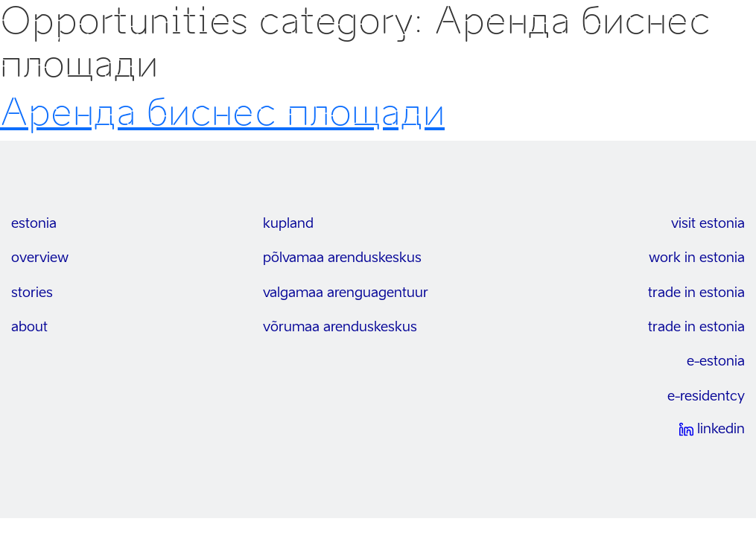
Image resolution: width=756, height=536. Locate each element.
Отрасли (586, 42)
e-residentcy (706, 397)
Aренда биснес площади (222, 112)
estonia (34, 224)
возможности (507, 42)
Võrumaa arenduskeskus (340, 328)
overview (40, 258)
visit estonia (708, 224)
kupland (288, 224)
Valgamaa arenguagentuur (346, 293)
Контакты (652, 42)
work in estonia (697, 258)
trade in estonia (696, 293)
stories (32, 293)
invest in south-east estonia (140, 42)
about (29, 328)
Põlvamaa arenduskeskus (342, 258)
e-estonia (716, 362)
